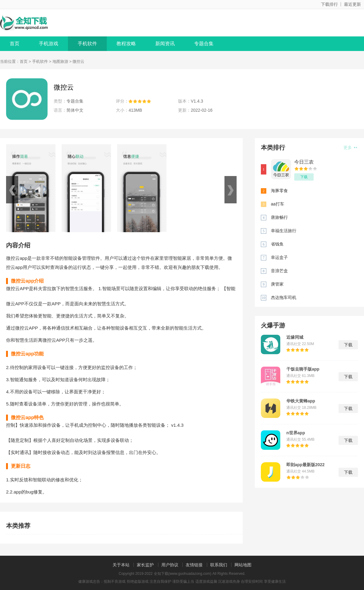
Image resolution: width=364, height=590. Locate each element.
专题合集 (204, 44)
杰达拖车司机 (284, 297)
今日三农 (304, 162)
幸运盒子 (279, 257)
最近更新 (352, 4)
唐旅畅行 (279, 217)
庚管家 (277, 284)
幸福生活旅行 (284, 231)
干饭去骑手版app (303, 369)
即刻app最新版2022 (305, 465)
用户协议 (170, 565)
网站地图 (243, 565)
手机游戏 (49, 44)
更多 (350, 147)
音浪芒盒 (279, 271)
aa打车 (278, 204)
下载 (304, 177)
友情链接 (194, 565)
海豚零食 (279, 191)
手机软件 (87, 44)
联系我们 (219, 565)
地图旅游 (60, 61)
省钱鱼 (277, 244)
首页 (15, 44)
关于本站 (121, 565)
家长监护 (145, 565)
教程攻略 (126, 44)
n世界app (296, 433)
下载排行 (329, 4)
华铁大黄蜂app (301, 401)
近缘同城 (295, 337)
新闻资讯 (165, 44)
